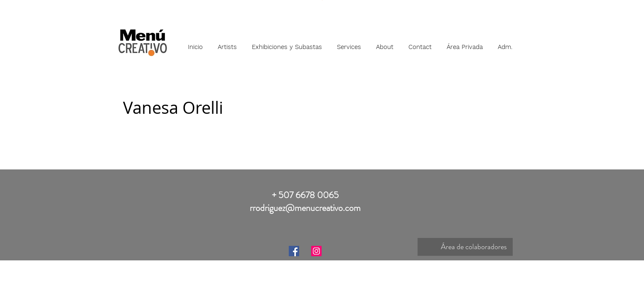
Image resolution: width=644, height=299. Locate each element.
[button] (227, 43)
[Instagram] (316, 251)
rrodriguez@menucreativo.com (305, 208)
